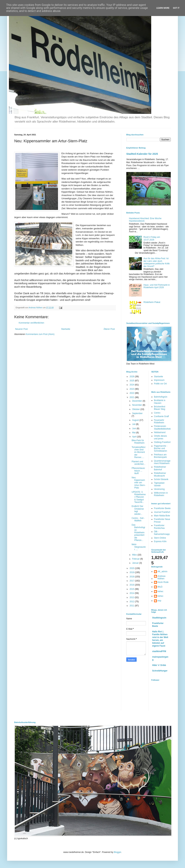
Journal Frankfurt (162, 512)
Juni (134, 428)
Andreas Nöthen (162, 577)
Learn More (163, 8)
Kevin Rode (163, 582)
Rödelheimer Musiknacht (160, 474)
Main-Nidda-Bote (162, 516)
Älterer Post (109, 329)
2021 (132, 397)
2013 (132, 597)
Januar (136, 563)
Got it (176, 8)
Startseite (66, 329)
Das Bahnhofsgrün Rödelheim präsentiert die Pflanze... (138, 533)
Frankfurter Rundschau (159, 527)
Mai (134, 433)
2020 (132, 568)
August (136, 420)
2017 (132, 581)
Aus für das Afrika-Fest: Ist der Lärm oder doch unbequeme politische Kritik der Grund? (157, 262)
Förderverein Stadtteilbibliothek (162, 427)
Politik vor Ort (160, 384)
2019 (132, 572)
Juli (134, 424)
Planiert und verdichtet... (138, 463)
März (135, 555)
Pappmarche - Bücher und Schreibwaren (161, 448)
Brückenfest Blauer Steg (160, 408)
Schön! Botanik (161, 479)
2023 (132, 389)
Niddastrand (160, 432)
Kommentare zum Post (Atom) (40, 334)
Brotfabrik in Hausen (160, 402)
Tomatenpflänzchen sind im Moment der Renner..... (139, 452)
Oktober (136, 409)
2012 (132, 602)
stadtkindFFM (159, 651)
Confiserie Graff (162, 416)
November (137, 405)
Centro (157, 413)
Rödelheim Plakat (152, 302)
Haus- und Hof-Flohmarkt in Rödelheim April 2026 (157, 286)
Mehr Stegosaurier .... (139, 547)
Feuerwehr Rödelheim (159, 421)
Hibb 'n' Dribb (159, 665)
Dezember (137, 401)
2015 (132, 589)
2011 (132, 606)
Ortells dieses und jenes (161, 437)
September (137, 413)
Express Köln (160, 541)
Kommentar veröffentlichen (31, 323)
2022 (132, 393)
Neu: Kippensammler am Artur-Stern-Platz (139, 483)
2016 (132, 585)
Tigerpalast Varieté (159, 484)
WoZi (160, 587)
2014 (132, 593)
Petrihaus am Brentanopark (160, 456)
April (135, 437)
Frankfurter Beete (162, 508)
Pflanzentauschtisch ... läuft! (138, 471)
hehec (161, 591)
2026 (132, 377)
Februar (136, 559)
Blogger (117, 852)
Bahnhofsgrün (161, 397)
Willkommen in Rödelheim (161, 494)
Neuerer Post (21, 329)
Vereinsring (159, 489)
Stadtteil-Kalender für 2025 (142, 154)
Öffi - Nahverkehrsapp (162, 533)
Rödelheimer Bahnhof (160, 468)
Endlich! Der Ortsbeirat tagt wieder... (138, 510)
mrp (159, 601)
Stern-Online (160, 538)
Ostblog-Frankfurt (162, 442)
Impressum (159, 380)
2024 (132, 385)
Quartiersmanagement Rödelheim (162, 462)
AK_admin (162, 571)
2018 (132, 577)
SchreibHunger (160, 671)
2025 (132, 381)
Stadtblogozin (159, 618)
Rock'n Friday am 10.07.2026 (152, 238)
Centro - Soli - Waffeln (138, 519)
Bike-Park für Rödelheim (138, 442)
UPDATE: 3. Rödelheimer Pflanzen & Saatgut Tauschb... (139, 497)
